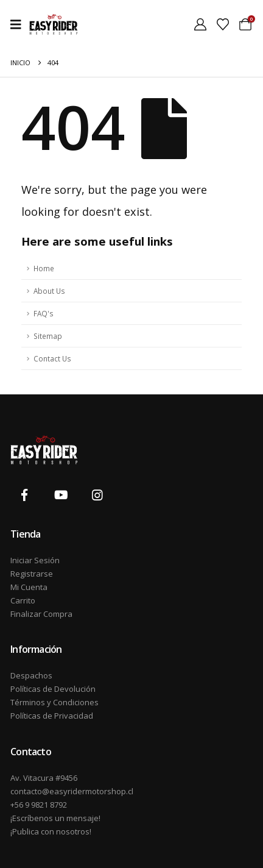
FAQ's (44, 313)
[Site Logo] (54, 24)
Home (44, 268)
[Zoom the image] (44, 442)
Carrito (23, 600)
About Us (49, 291)
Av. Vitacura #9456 (44, 778)
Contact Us (52, 358)
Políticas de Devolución (53, 689)
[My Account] (200, 24)
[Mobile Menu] (20, 24)
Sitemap (48, 336)
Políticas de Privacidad (52, 716)
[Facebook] (24, 495)
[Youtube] (61, 495)
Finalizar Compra (41, 614)
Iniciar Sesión (35, 560)
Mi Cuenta (29, 587)
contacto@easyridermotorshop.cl (71, 791)
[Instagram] (98, 495)
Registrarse (32, 574)
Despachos (31, 675)
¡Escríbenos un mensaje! (55, 818)
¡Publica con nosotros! (51, 831)
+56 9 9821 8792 (39, 805)
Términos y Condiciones (54, 702)
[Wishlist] (223, 24)
